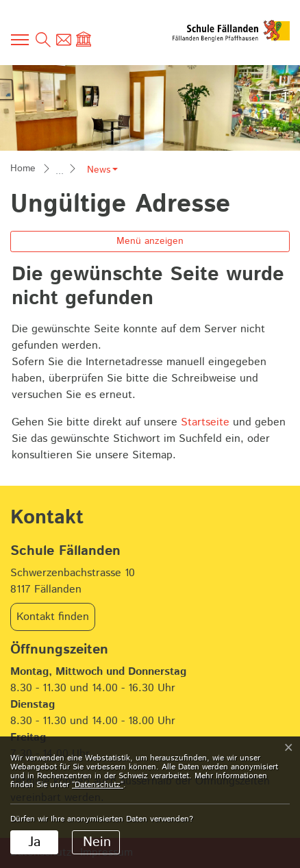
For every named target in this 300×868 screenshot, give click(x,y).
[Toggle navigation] (21, 40)
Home (23, 169)
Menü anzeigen (150, 241)
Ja (34, 842)
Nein (97, 842)
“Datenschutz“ (98, 785)
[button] (102, 170)
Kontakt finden (53, 617)
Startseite (205, 422)
